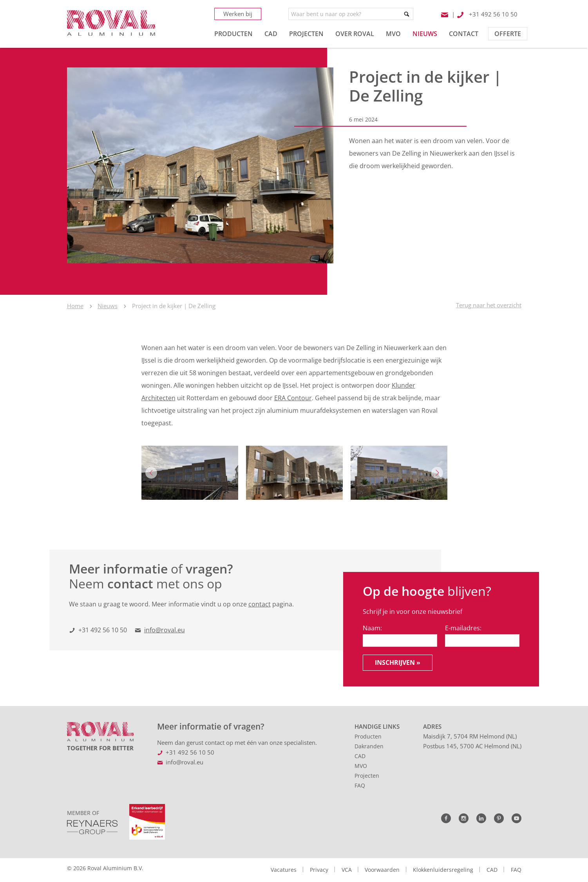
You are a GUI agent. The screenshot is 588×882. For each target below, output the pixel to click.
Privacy (319, 870)
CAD (360, 756)
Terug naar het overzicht (489, 305)
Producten (368, 736)
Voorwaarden (382, 870)
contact (260, 604)
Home (75, 306)
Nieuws (108, 306)
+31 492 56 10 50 (103, 630)
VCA (347, 870)
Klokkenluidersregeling (443, 870)
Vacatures (284, 870)
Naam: (372, 628)
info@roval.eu (165, 630)
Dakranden (369, 746)
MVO (361, 766)
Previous (151, 473)
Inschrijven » (398, 662)
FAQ (360, 785)
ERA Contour (293, 398)
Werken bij (238, 14)
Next (437, 473)
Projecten (367, 776)
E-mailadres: (463, 628)
